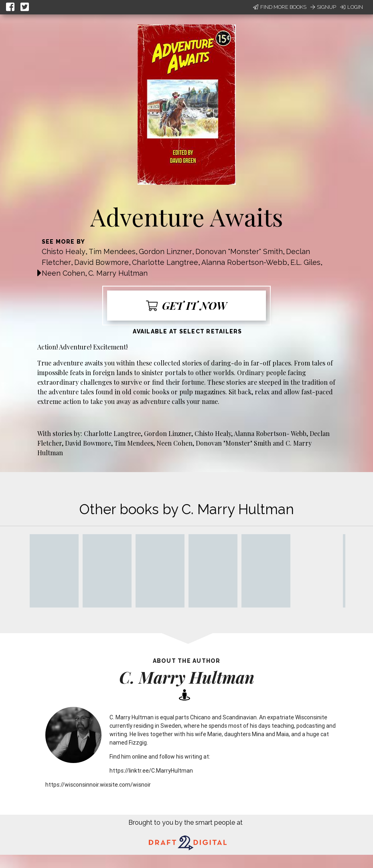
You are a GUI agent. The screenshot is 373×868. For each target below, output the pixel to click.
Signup (323, 7)
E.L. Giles (305, 262)
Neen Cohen (63, 273)
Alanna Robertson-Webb (244, 262)
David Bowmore (101, 262)
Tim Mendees (112, 251)
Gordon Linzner (165, 251)
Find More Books (280, 7)
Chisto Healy (64, 251)
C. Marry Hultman (118, 273)
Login (352, 7)
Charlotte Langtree (165, 262)
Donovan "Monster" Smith (239, 251)
